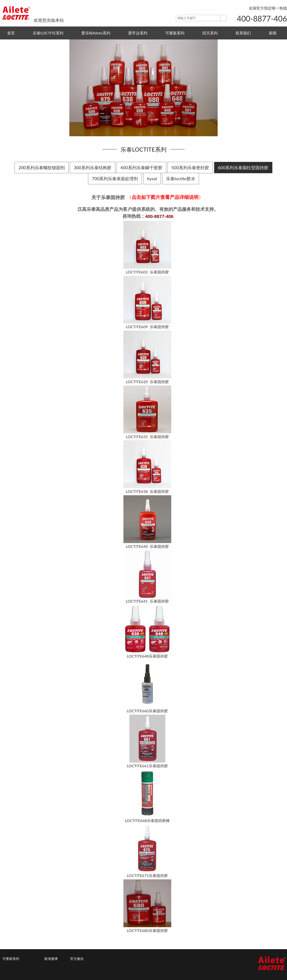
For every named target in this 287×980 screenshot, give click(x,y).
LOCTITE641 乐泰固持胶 (147, 601)
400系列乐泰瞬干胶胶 (141, 168)
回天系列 (210, 33)
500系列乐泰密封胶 (190, 168)
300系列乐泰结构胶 (92, 168)
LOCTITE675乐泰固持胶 (147, 875)
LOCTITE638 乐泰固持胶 (147, 491)
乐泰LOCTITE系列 (48, 33)
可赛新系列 (175, 33)
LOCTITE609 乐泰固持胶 (147, 327)
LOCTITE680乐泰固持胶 (147, 930)
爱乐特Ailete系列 (96, 33)
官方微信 (77, 959)
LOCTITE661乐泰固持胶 (147, 766)
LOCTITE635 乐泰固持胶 (147, 437)
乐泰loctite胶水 (181, 179)
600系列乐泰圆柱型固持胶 (243, 168)
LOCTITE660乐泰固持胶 (147, 711)
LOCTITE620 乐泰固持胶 (147, 382)
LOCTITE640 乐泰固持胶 (147, 546)
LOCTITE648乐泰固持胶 (147, 656)
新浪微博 (51, 959)
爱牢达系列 (138, 33)
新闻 (273, 33)
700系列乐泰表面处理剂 (115, 179)
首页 (11, 33)
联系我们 (243, 33)
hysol (152, 179)
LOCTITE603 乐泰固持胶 (147, 272)
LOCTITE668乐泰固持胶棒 (147, 821)
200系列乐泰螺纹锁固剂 (41, 168)
